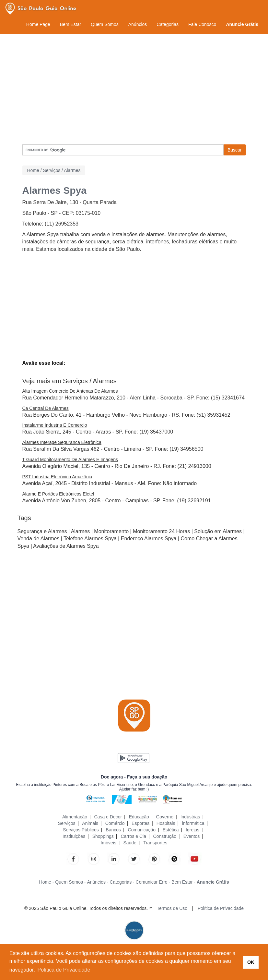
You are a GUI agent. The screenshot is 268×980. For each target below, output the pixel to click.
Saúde (130, 843)
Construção (165, 836)
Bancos (113, 830)
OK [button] (251, 962)
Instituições (74, 836)
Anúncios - (98, 882)
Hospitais (166, 823)
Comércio (115, 823)
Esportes (140, 823)
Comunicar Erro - (153, 882)
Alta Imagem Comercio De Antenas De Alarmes (70, 391)
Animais (90, 823)
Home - (47, 882)
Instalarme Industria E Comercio (55, 425)
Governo (165, 817)
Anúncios (138, 24)
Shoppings (103, 836)
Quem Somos (105, 24)
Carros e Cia (133, 836)
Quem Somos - (70, 882)
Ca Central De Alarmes (46, 408)
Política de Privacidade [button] (64, 970)
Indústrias (190, 817)
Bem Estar (70, 24)
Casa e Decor (108, 817)
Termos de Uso (172, 908)
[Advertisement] (134, 89)
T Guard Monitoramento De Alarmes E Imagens (70, 459)
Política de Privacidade (221, 908)
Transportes (155, 843)
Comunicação (142, 830)
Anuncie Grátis (242, 24)
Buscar (235, 150)
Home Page (38, 24)
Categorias (168, 24)
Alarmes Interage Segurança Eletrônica (62, 442)
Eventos (192, 836)
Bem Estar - (183, 882)
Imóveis (109, 843)
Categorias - (122, 882)
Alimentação (75, 817)
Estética (171, 830)
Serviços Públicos (81, 830)
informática (193, 823)
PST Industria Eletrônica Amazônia (57, 477)
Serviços (67, 823)
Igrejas (192, 830)
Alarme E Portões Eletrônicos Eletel (58, 494)
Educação (139, 817)
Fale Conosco (202, 24)
